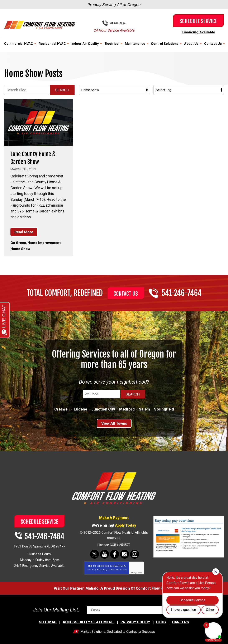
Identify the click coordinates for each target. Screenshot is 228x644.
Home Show (21, 248)
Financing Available (198, 32)
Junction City (103, 408)
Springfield (164, 408)
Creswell (62, 408)
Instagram (135, 553)
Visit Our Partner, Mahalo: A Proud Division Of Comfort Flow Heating (114, 587)
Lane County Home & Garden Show (35, 157)
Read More (24, 232)
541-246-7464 (117, 23)
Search (62, 90)
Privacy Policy (102, 569)
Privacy (133, 572)
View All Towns (114, 422)
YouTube (104, 553)
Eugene (80, 408)
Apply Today (126, 524)
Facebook (115, 553)
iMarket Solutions (92, 631)
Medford (127, 408)
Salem (144, 408)
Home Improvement (46, 242)
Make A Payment (114, 517)
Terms (140, 572)
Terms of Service (117, 569)
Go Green (19, 242)
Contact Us (126, 293)
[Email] (140, 609)
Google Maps (125, 553)
